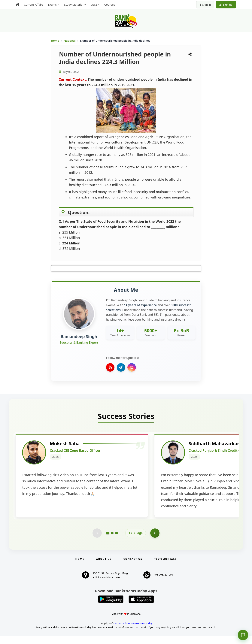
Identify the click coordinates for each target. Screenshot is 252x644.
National (70, 41)
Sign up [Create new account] (226, 5)
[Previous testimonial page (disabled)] (97, 541)
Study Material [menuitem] (74, 5)
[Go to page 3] (117, 541)
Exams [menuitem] (52, 5)
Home (55, 41)
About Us (104, 567)
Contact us (133, 567)
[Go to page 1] (107, 541)
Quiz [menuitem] (94, 5)
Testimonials (165, 567)
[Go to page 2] (112, 541)
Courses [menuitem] (110, 5)
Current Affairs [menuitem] (34, 5)
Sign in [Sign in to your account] (205, 5)
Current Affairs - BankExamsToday (133, 632)
